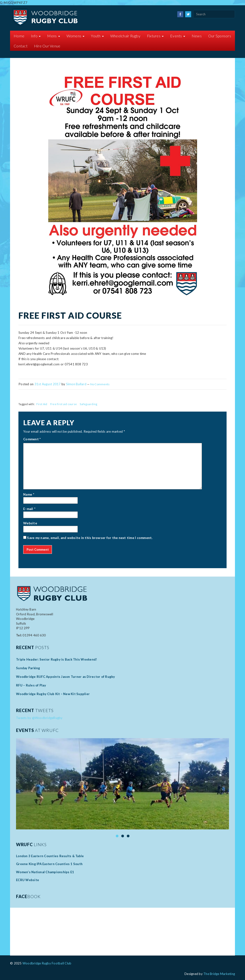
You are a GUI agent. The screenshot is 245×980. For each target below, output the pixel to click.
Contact (21, 46)
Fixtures (155, 36)
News (197, 36)
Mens (53, 36)
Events (178, 36)
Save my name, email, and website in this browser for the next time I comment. (90, 538)
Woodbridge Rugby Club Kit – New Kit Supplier (53, 694)
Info (36, 36)
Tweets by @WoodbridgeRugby (39, 718)
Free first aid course (64, 404)
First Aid (42, 404)
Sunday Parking (28, 668)
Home (19, 36)
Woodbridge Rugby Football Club (47, 963)
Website (30, 523)
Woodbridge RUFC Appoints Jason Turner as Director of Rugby (66, 677)
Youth (97, 36)
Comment (32, 439)
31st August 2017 (48, 384)
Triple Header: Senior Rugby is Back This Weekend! (56, 659)
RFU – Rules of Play (31, 685)
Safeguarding (88, 404)
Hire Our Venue (47, 46)
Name (28, 494)
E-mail (28, 509)
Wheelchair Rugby (125, 36)
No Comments (100, 384)
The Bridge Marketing (219, 974)
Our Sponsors (220, 36)
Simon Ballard (76, 384)
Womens (76, 36)
